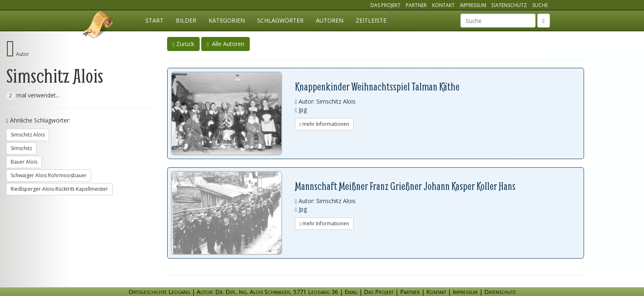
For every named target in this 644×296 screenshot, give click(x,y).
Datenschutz (509, 5)
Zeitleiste (371, 20)
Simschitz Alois (28, 135)
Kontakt (443, 5)
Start (154, 20)
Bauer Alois (24, 162)
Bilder (186, 20)
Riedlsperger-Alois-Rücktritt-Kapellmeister (59, 189)
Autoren (330, 20)
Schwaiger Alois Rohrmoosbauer (49, 175)
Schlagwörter (280, 20)
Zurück (183, 44)
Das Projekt (385, 5)
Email (351, 292)
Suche (540, 5)
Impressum (473, 5)
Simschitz (21, 148)
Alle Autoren (225, 44)
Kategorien (227, 20)
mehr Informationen (324, 124)
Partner (416, 5)
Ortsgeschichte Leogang (98, 26)
